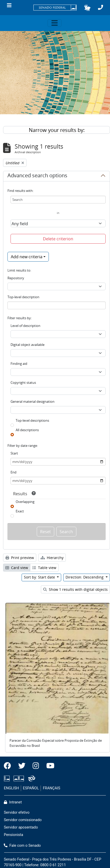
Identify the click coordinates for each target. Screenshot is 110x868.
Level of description (25, 326)
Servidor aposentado (21, 827)
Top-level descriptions (32, 420)
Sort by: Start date (40, 577)
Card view (17, 568)
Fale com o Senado (22, 846)
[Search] (58, 200)
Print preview (20, 558)
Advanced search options (37, 176)
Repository (16, 278)
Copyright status (23, 383)
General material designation (33, 401)
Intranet (13, 802)
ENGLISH (11, 788)
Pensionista (13, 835)
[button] (87, 8)
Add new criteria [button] (27, 257)
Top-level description (23, 297)
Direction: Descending (85, 577)
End (13, 472)
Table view (44, 568)
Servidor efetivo (17, 813)
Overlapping (25, 502)
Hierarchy (52, 558)
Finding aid (19, 364)
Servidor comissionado (23, 820)
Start (14, 453)
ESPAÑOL (31, 788)
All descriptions (27, 430)
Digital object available (27, 345)
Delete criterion (58, 239)
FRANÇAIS (52, 788)
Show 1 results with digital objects (75, 589)
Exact (20, 511)
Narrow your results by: (57, 130)
